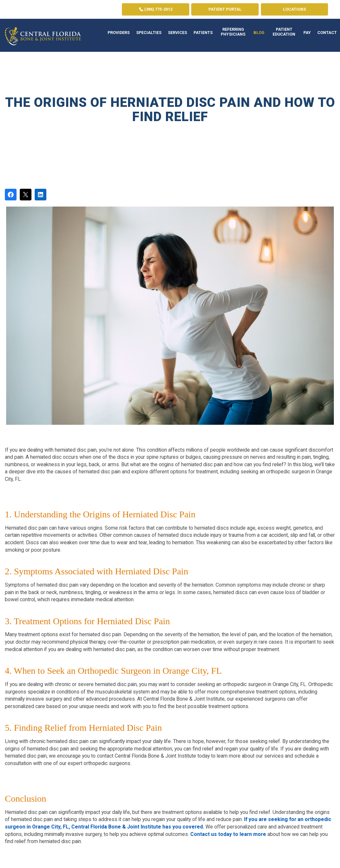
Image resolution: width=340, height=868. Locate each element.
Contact (327, 33)
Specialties (149, 33)
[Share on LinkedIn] (41, 195)
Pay (307, 33)
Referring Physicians (233, 32)
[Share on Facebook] (11, 195)
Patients (203, 33)
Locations (294, 9)
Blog (259, 33)
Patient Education (284, 32)
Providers (119, 33)
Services (177, 33)
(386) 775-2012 (156, 9)
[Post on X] (26, 195)
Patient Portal (225, 9)
